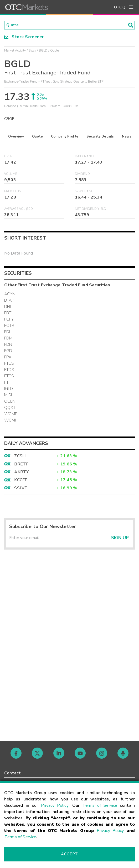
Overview (16, 137)
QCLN (10, 402)
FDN (8, 345)
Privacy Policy (55, 805)
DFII (8, 307)
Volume (11, 174)
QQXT (10, 408)
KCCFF (21, 480)
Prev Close (14, 192)
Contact (12, 773)
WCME (11, 414)
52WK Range (85, 192)
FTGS (9, 377)
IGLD (9, 389)
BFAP (9, 301)
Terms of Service (100, 805)
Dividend (82, 174)
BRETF (21, 464)
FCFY (9, 320)
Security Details (100, 137)
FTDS (9, 370)
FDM (8, 339)
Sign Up (120, 539)
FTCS (9, 364)
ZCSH (20, 456)
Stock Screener (24, 37)
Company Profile (65, 137)
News (127, 137)
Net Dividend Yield (91, 209)
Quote (37, 137)
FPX (8, 358)
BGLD (43, 51)
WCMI (10, 421)
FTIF (8, 383)
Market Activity (15, 51)
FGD (8, 351)
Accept (69, 854)
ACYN (10, 295)
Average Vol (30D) (19, 209)
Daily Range (85, 157)
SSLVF (20, 489)
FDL (8, 332)
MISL (9, 395)
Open (9, 157)
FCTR (9, 326)
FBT (8, 313)
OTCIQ (120, 7)
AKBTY (21, 473)
